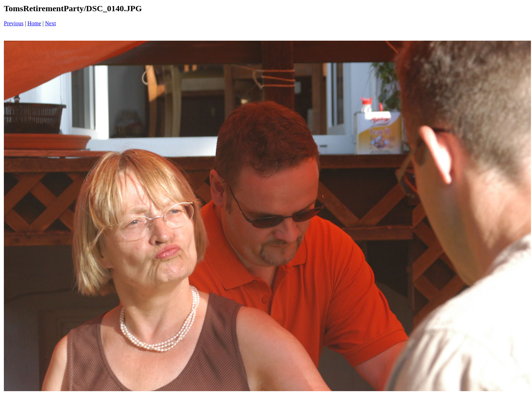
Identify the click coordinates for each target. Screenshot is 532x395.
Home (34, 23)
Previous (14, 23)
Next (51, 23)
